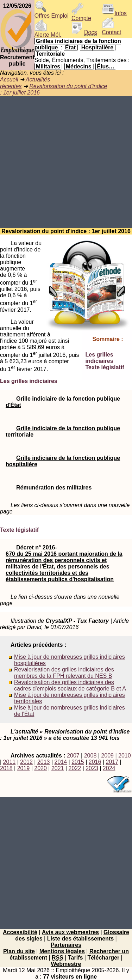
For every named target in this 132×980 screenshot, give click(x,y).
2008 (90, 756)
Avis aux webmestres (70, 932)
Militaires (48, 66)
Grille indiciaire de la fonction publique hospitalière (63, 461)
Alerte (48, 32)
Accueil (9, 80)
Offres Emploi (52, 13)
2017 (112, 762)
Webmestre (66, 964)
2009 (107, 756)
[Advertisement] (66, 162)
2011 (10, 762)
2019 (24, 768)
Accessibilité (20, 932)
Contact (111, 30)
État (70, 47)
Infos (114, 13)
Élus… (106, 66)
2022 (75, 768)
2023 (92, 768)
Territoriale (50, 54)
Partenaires (66, 945)
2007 (73, 756)
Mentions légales (62, 951)
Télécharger (103, 958)
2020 (40, 768)
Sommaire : (108, 339)
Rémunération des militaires (54, 488)
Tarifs (75, 958)
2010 (125, 756)
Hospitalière (98, 47)
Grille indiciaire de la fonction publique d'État (63, 402)
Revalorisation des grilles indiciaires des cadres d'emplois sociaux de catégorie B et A (70, 685)
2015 (78, 762)
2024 (109, 768)
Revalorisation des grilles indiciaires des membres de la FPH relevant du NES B (64, 673)
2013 (44, 762)
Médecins (79, 66)
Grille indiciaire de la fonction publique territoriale (63, 431)
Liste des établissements (80, 939)
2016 (95, 762)
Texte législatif (105, 367)
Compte (81, 16)
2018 (6, 768)
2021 (58, 768)
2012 (26, 762)
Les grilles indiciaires (99, 358)
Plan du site (19, 951)
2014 (61, 762)
